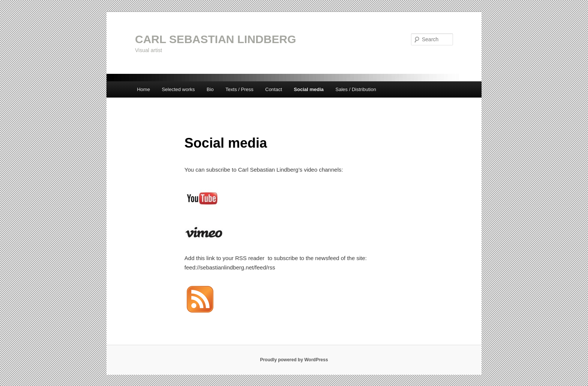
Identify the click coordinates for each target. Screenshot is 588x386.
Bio (210, 89)
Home (143, 89)
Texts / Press (239, 89)
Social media (309, 89)
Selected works (178, 89)
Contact (274, 89)
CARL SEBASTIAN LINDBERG (215, 39)
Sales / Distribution (356, 89)
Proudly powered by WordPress (294, 360)
